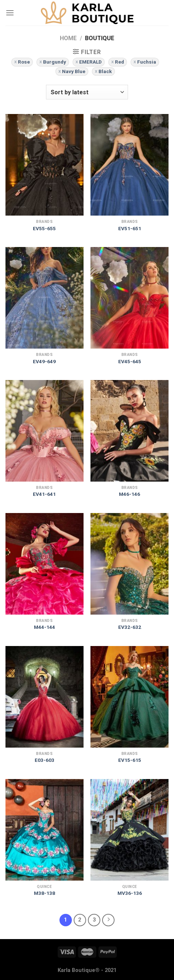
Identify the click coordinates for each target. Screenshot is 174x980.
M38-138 (45, 893)
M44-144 (45, 627)
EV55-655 (44, 228)
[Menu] (10, 13)
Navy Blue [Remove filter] (74, 71)
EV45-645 (130, 361)
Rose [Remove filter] (24, 62)
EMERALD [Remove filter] (90, 62)
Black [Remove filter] (105, 71)
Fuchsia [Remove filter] (147, 62)
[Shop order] (87, 92)
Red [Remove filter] (119, 62)
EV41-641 (44, 494)
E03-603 (45, 760)
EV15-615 (130, 760)
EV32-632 (130, 627)
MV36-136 (130, 893)
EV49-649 (44, 361)
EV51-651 (130, 228)
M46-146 (129, 494)
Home (68, 38)
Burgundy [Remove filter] (55, 62)
